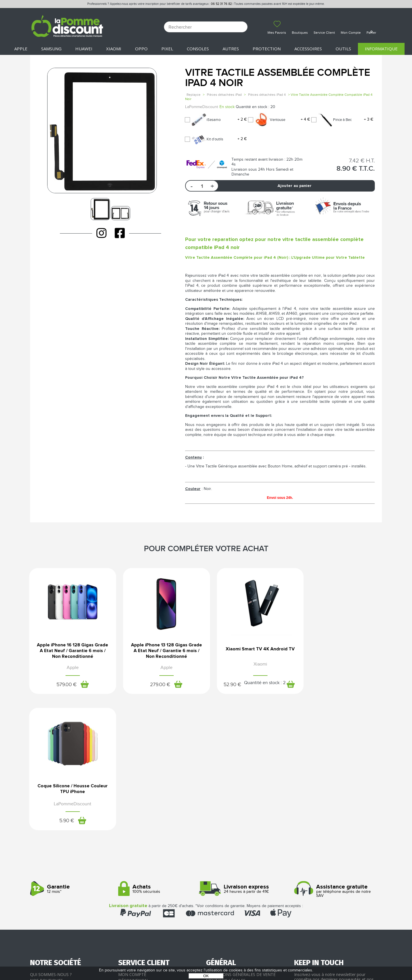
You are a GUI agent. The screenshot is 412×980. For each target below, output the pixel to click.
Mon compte (132, 839)
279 (155, 685)
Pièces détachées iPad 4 (267, 95)
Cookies (215, 857)
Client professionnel (142, 870)
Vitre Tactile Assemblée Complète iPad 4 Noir (278, 78)
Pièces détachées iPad (224, 95)
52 (223, 685)
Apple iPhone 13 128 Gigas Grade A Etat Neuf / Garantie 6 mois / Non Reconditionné (161, 651)
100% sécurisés (160, 754)
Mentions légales (226, 845)
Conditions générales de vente (241, 839)
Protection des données (234, 851)
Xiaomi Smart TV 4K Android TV (251, 649)
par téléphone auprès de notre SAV (336, 756)
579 (65, 685)
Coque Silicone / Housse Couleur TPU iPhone (341, 649)
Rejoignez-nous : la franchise (63, 857)
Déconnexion (133, 845)
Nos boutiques (46, 845)
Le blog (38, 851)
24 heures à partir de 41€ (248, 754)
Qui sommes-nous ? (51, 839)
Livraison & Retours (140, 857)
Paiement (128, 851)
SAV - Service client (139, 864)
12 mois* (72, 754)
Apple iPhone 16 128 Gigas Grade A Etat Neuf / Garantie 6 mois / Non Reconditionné (71, 651)
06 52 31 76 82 (221, 4)
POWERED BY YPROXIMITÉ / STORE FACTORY (206, 959)
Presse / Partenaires (228, 864)
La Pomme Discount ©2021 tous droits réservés (206, 950)
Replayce (194, 95)
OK (206, 976)
